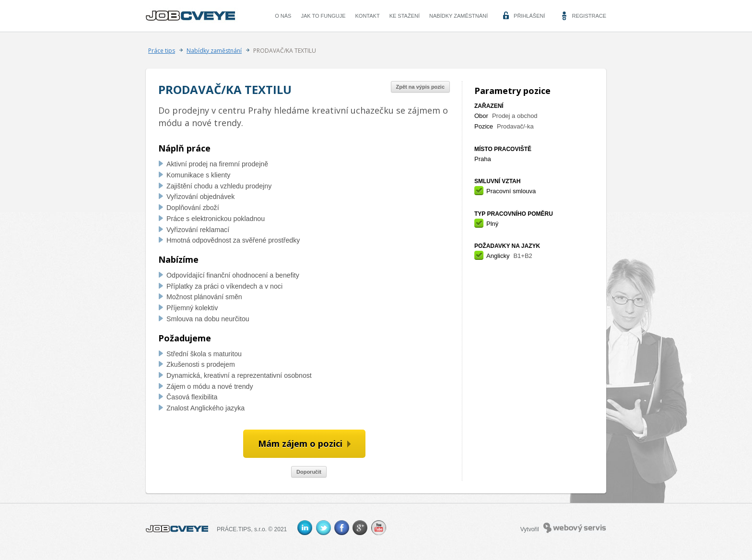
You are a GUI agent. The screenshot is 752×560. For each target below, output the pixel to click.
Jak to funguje (323, 16)
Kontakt (368, 16)
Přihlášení (529, 16)
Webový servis (575, 528)
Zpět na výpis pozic (420, 87)
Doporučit (309, 472)
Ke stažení (405, 16)
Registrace (589, 16)
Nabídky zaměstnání (458, 16)
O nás (283, 16)
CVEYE (193, 16)
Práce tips (162, 51)
